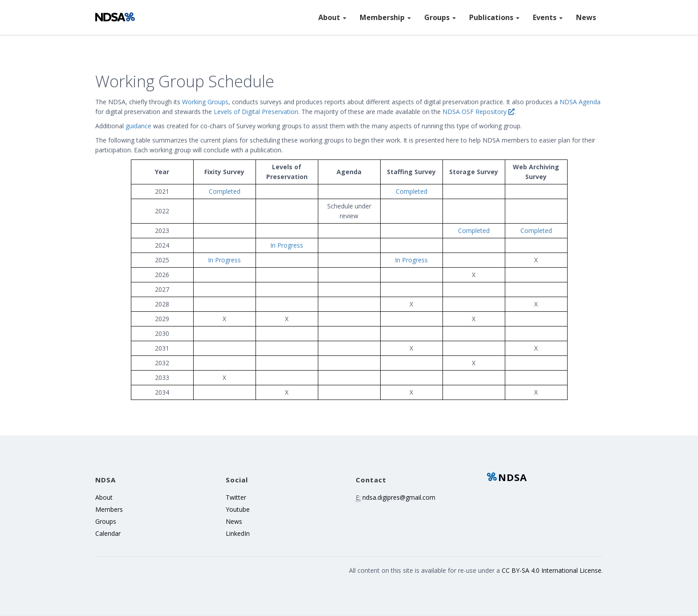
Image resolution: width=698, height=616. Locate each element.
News (586, 17)
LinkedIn (238, 533)
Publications (494, 17)
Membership (385, 17)
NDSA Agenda (580, 102)
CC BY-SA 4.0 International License (552, 570)
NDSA (507, 477)
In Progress (287, 245)
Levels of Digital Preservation (256, 112)
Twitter (236, 497)
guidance (138, 126)
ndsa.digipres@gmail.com (399, 497)
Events (548, 17)
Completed (225, 191)
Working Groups (205, 102)
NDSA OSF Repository (479, 112)
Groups (440, 17)
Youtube (238, 509)
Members (109, 509)
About (332, 17)
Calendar (108, 533)
